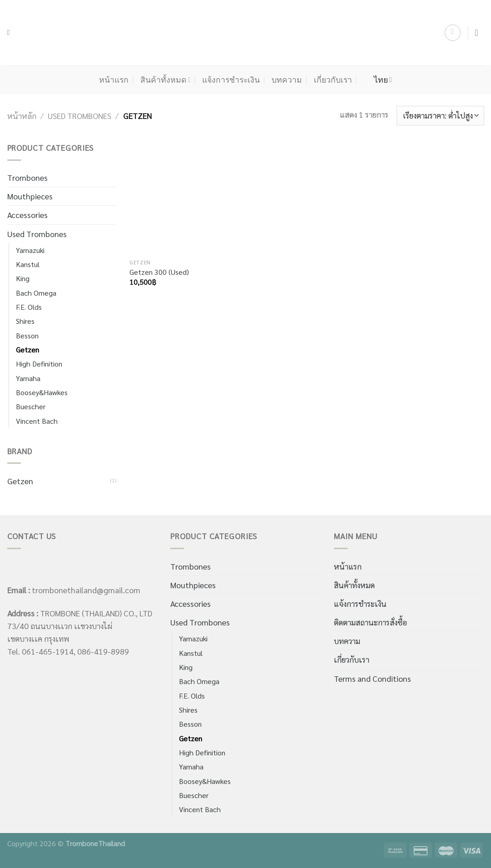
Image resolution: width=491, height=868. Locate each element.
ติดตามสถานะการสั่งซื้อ (370, 622)
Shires (25, 321)
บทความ (287, 80)
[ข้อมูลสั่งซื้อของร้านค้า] (440, 116)
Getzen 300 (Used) (159, 272)
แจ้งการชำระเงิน (231, 80)
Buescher (31, 406)
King (23, 278)
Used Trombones (79, 116)
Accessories (27, 215)
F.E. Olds (29, 307)
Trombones (27, 177)
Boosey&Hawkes (42, 392)
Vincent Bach (37, 421)
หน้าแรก (114, 80)
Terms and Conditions (372, 678)
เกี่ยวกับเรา (333, 80)
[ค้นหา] (11, 33)
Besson (27, 335)
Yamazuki (30, 250)
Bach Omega (36, 293)
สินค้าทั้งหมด (165, 80)
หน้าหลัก (22, 116)
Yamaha (28, 378)
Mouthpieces (30, 196)
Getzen (27, 350)
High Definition (39, 364)
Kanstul (28, 264)
